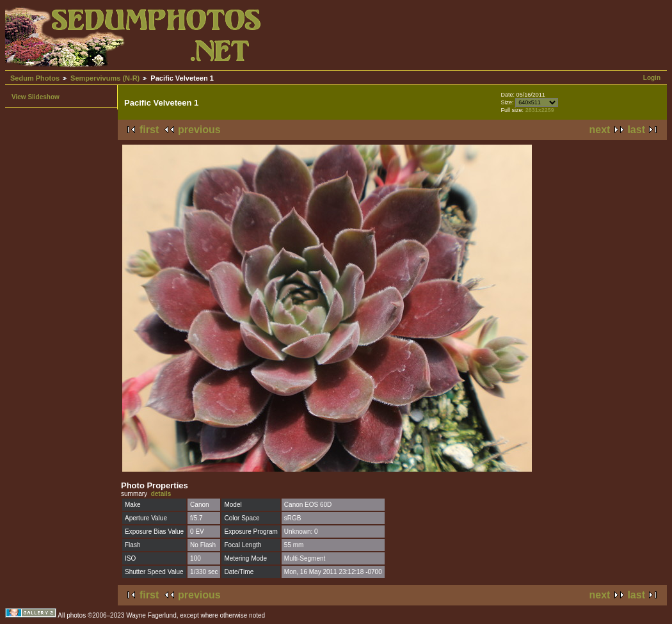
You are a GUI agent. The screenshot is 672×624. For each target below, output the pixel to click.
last (636, 130)
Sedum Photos (35, 78)
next (600, 130)
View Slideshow (36, 97)
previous (199, 130)
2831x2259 (540, 110)
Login (652, 78)
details (161, 494)
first (149, 130)
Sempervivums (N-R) (105, 78)
